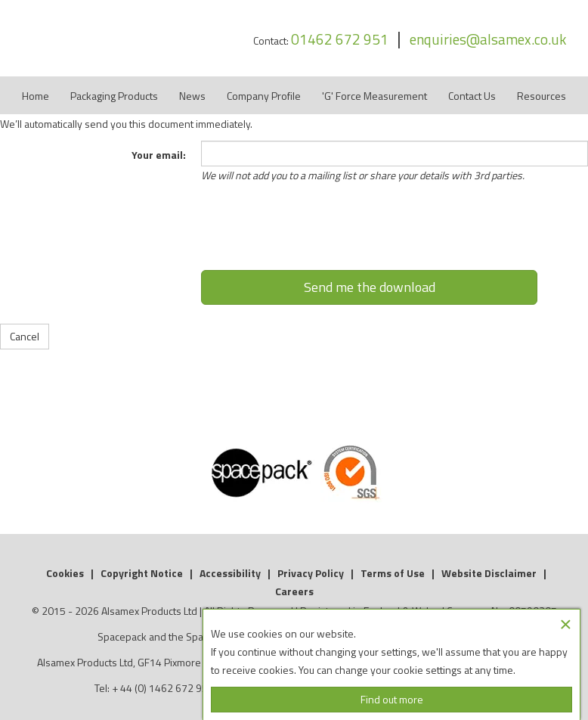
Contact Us (472, 96)
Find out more (392, 699)
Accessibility (230, 573)
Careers (294, 591)
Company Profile (264, 96)
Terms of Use (393, 573)
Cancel (25, 336)
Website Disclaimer (489, 573)
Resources (542, 96)
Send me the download (370, 287)
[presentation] (370, 233)
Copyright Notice (142, 573)
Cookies (65, 573)
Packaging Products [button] (114, 96)
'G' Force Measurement (374, 96)
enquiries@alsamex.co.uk (488, 39)
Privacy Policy (311, 573)
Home (36, 96)
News (192, 96)
